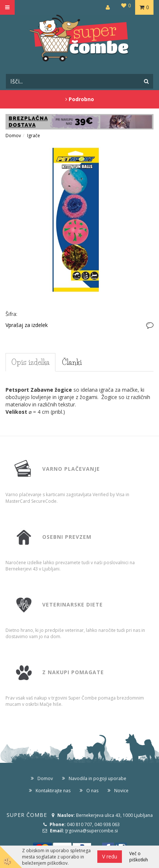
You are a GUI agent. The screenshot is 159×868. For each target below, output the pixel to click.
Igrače (34, 136)
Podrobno (80, 99)
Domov (13, 136)
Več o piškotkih (139, 857)
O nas (92, 791)
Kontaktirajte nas (53, 791)
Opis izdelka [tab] (30, 362)
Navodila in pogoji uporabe (97, 778)
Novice (121, 791)
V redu (110, 856)
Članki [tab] (72, 362)
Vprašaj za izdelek (27, 325)
